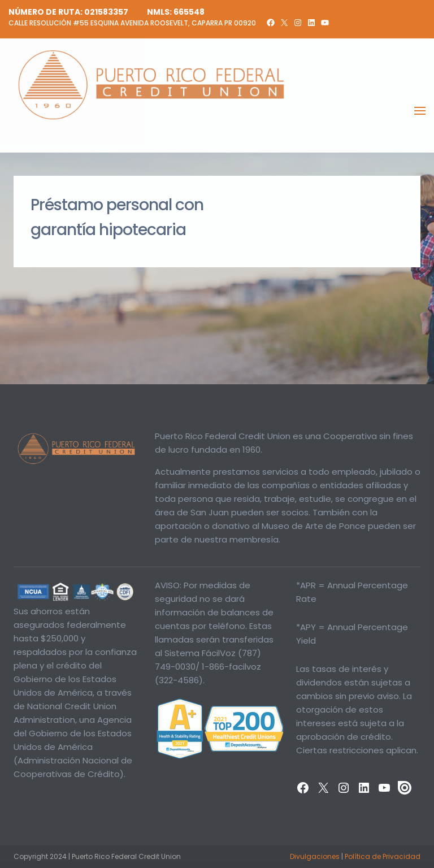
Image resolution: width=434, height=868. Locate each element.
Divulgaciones (315, 856)
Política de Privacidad (383, 856)
